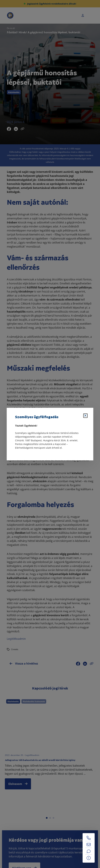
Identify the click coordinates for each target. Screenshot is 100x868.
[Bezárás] (85, 416)
